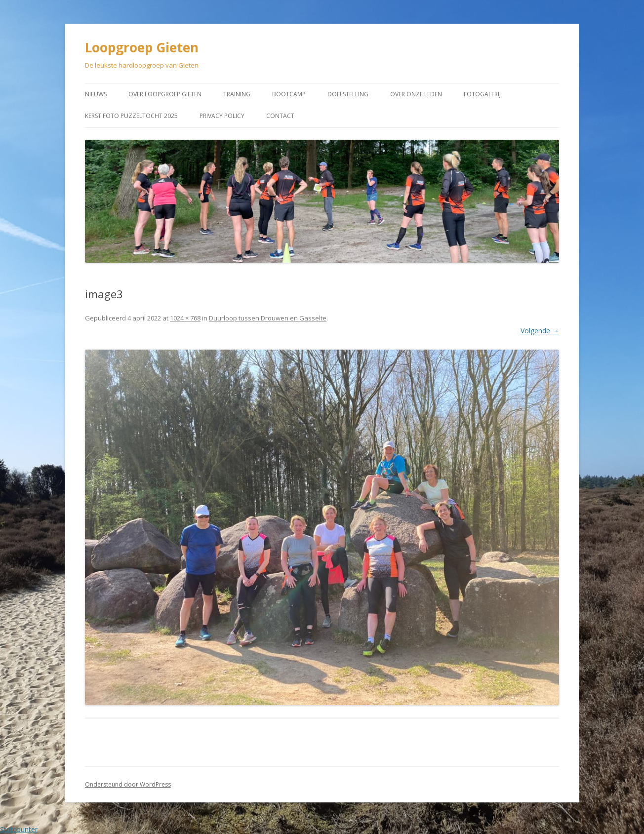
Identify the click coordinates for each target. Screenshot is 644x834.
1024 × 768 (185, 318)
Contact (280, 116)
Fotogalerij (482, 94)
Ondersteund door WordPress (128, 784)
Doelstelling (348, 94)
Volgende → (540, 331)
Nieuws (96, 94)
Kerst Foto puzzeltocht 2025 (131, 116)
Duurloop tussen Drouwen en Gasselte (268, 318)
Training (237, 94)
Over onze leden (416, 94)
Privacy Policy (222, 116)
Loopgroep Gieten (142, 47)
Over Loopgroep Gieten (165, 94)
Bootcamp (289, 94)
